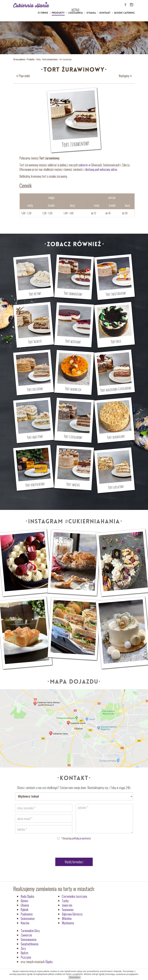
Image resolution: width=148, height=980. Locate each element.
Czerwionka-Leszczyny (74, 896)
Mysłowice (68, 923)
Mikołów (67, 918)
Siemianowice (29, 939)
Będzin (24, 953)
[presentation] (74, 850)
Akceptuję (76, 838)
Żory (23, 948)
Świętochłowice (30, 944)
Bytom (24, 901)
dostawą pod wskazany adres (101, 169)
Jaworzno (67, 905)
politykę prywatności (81, 838)
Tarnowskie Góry (30, 931)
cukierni (83, 165)
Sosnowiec (68, 910)
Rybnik (25, 910)
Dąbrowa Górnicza (72, 914)
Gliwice (25, 905)
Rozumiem (74, 977)
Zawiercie (26, 935)
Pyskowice (27, 914)
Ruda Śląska (27, 896)
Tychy (65, 901)
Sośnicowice (28, 918)
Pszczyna (26, 957)
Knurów (25, 923)
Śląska (49, 962)
